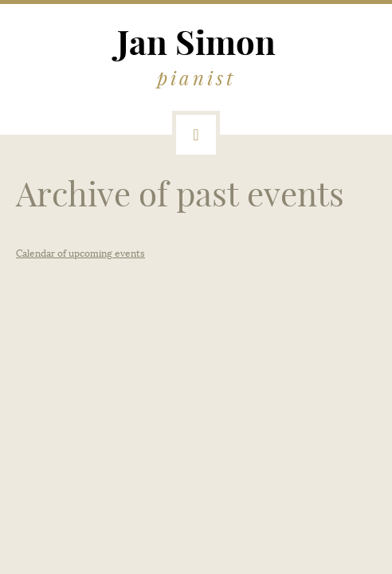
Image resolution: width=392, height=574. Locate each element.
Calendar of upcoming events (80, 254)
